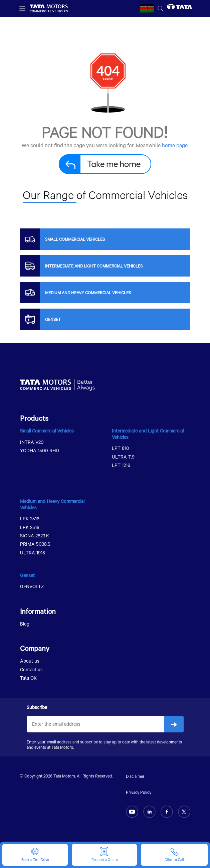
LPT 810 (121, 448)
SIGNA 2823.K (35, 536)
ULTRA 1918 (33, 553)
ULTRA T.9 (123, 457)
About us (30, 661)
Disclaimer (135, 776)
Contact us (31, 669)
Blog (25, 624)
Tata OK (28, 678)
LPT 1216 (121, 465)
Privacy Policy (139, 792)
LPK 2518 (30, 527)
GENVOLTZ (32, 586)
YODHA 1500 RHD (40, 450)
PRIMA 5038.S (35, 544)
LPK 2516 (30, 518)
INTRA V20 (32, 442)
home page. (175, 145)
